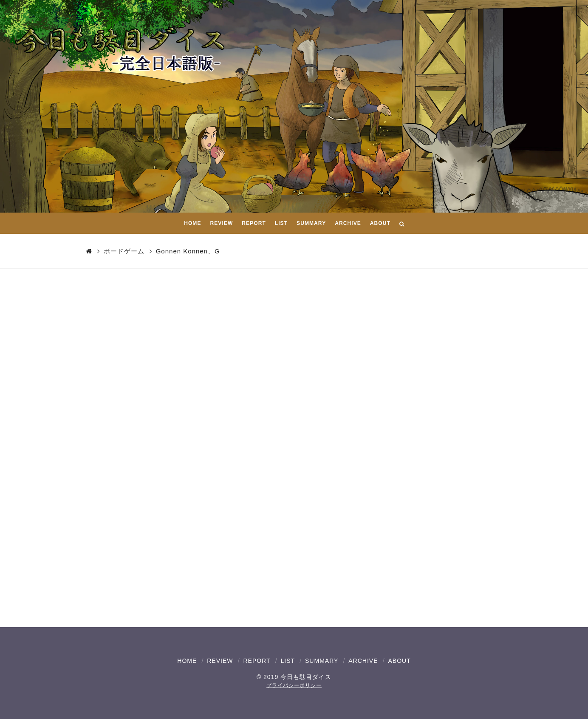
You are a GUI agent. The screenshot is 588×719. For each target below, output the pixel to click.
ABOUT (399, 661)
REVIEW (220, 661)
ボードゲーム (124, 251)
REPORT (257, 661)
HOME (187, 661)
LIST (288, 661)
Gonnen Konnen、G (188, 251)
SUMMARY (322, 661)
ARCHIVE (363, 661)
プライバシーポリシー (294, 685)
